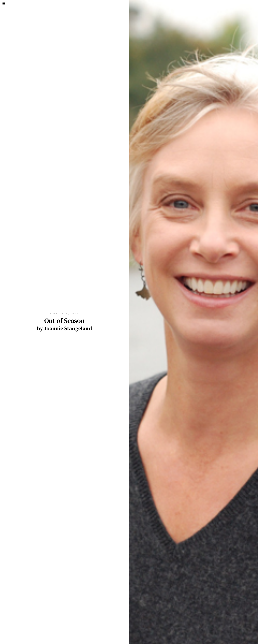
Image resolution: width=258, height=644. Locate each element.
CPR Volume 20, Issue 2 (64, 314)
